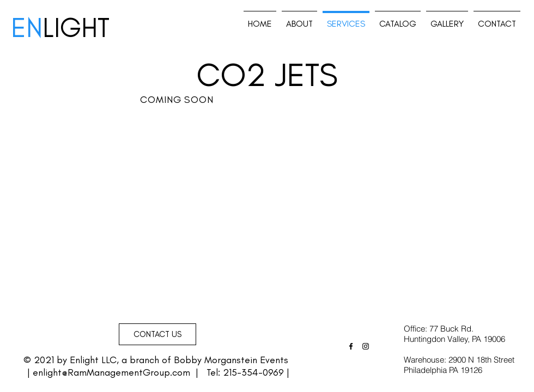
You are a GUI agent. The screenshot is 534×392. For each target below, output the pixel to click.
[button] (157, 334)
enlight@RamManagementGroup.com (111, 372)
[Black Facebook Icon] (351, 346)
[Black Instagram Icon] (366, 346)
